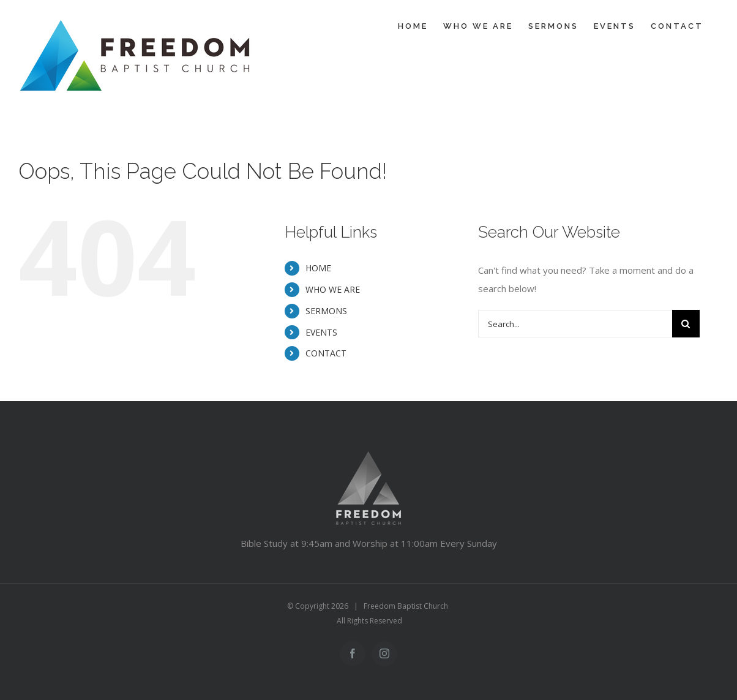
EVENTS (321, 332)
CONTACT (326, 353)
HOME (318, 268)
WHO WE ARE (333, 289)
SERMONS (326, 311)
